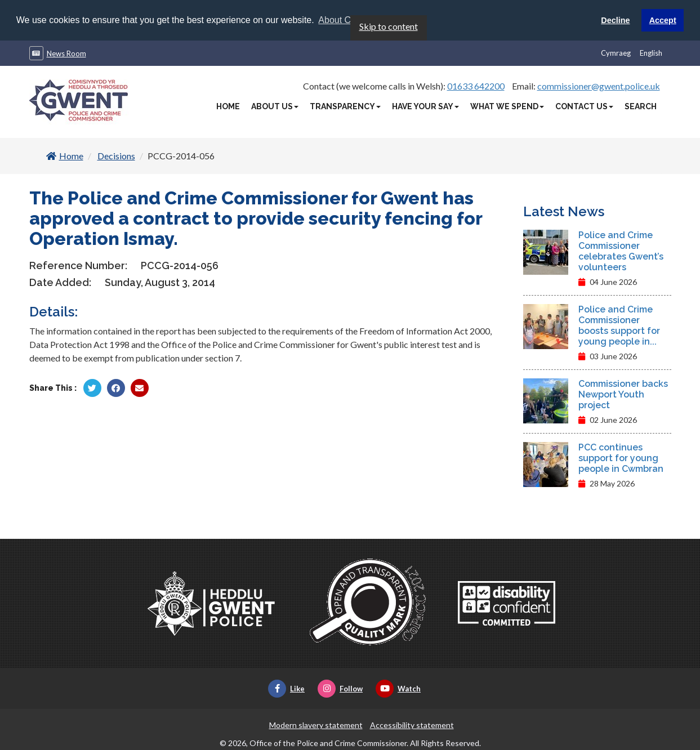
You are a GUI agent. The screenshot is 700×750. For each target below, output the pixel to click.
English (651, 52)
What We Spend (507, 106)
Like (286, 688)
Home (228, 106)
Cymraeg (616, 52)
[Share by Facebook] (116, 387)
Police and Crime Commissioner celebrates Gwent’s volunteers (621, 251)
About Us (275, 106)
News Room (66, 53)
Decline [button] (615, 20)
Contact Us (584, 106)
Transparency (345, 106)
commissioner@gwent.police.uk (599, 85)
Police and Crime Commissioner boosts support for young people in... (619, 325)
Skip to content (389, 26)
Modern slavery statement (316, 724)
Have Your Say (425, 106)
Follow (340, 688)
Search (641, 106)
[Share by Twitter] (92, 387)
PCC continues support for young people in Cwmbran (621, 457)
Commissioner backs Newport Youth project (623, 394)
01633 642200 (476, 85)
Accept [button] (663, 20)
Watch (398, 688)
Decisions (116, 155)
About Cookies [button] (347, 20)
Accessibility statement (412, 724)
